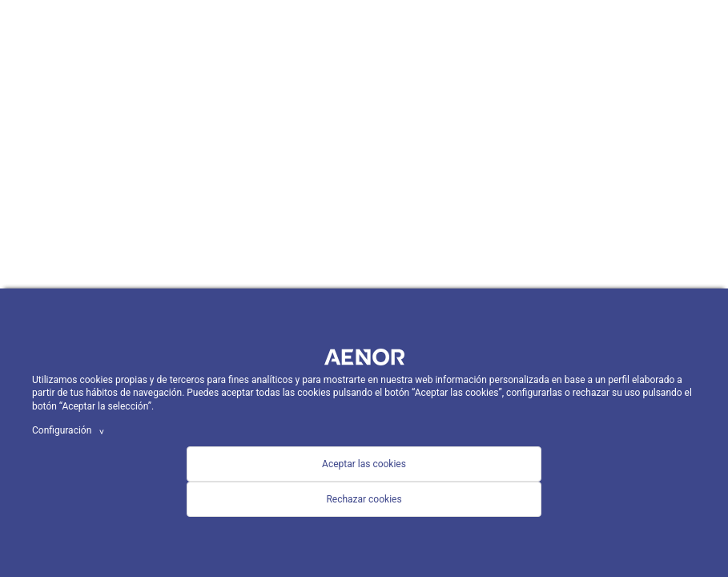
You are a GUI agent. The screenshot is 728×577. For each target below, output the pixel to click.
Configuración (70, 430)
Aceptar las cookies (364, 464)
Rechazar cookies (364, 499)
